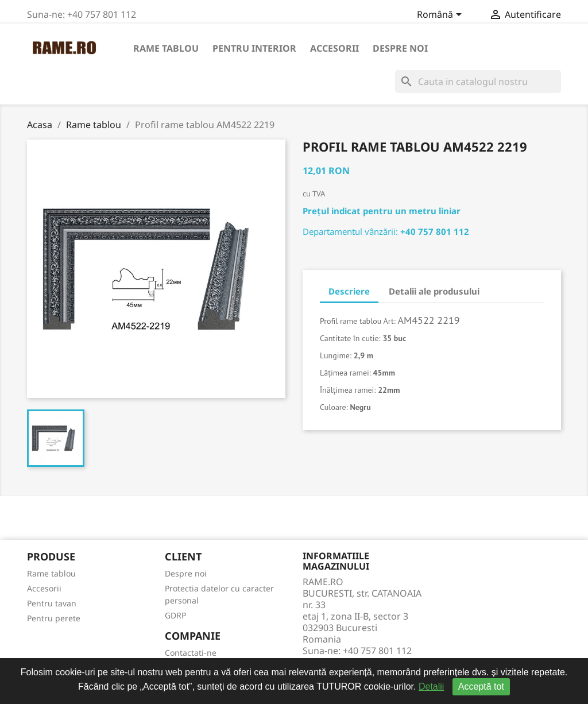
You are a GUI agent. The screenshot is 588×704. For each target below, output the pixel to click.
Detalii (431, 686)
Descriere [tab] (349, 291)
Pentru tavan (52, 603)
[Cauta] (478, 82)
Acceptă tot (481, 686)
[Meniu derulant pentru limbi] (441, 16)
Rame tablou (166, 48)
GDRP (175, 615)
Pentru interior (254, 48)
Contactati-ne (191, 653)
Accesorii (334, 48)
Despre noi (400, 48)
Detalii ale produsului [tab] (434, 291)
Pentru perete (54, 618)
